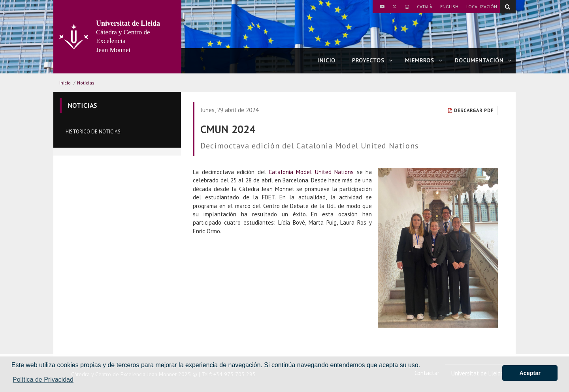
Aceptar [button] (530, 373)
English (449, 7)
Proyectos (372, 60)
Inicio (327, 60)
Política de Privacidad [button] (43, 380)
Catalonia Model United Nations (311, 172)
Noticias (86, 83)
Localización (482, 7)
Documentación (483, 60)
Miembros (424, 60)
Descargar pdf (471, 110)
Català (425, 7)
